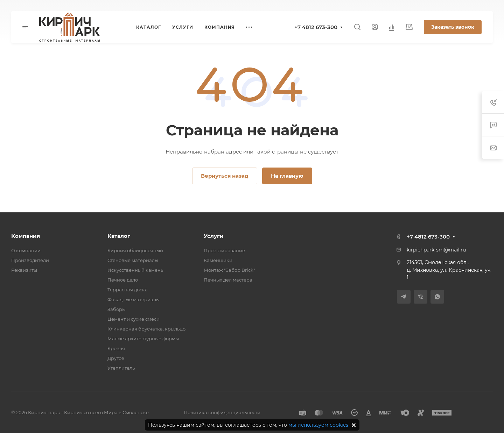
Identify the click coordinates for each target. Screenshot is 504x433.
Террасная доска (128, 290)
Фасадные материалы (134, 299)
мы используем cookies (318, 425)
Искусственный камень (135, 270)
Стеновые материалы (133, 260)
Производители (30, 260)
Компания (26, 236)
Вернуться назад (225, 176)
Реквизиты (24, 270)
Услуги (214, 236)
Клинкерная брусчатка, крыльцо (146, 329)
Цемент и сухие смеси (134, 319)
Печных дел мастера (228, 280)
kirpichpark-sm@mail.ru (436, 250)
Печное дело (123, 280)
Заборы (117, 309)
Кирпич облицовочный (135, 250)
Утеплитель (121, 368)
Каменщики (218, 260)
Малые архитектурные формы (143, 339)
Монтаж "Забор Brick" (229, 270)
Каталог (119, 236)
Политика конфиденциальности (222, 412)
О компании (26, 250)
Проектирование (224, 250)
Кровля (116, 348)
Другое (116, 358)
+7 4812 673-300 (316, 27)
